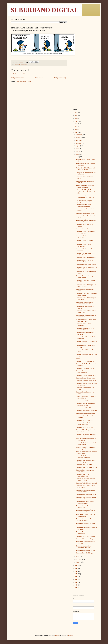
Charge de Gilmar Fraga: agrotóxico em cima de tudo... (86, 435)
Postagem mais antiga (60, 78)
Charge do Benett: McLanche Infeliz (86, 375)
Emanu (78, 359)
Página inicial (39, 78)
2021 (76, 127)
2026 (76, 113)
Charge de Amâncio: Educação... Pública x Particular (85, 261)
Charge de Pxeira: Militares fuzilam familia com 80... (86, 498)
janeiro (78, 562)
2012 (76, 582)
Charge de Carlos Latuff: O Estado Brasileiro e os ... (86, 281)
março (78, 556)
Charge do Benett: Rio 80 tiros (84, 408)
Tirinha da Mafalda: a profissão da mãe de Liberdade (86, 511)
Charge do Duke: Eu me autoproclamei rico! (83, 475)
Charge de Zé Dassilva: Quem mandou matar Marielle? (84, 303)
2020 (76, 129)
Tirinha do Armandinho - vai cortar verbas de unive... (86, 165)
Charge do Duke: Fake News (84, 465)
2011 (76, 585)
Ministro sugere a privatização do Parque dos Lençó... (85, 186)
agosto (78, 146)
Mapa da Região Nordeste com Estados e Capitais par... (85, 457)
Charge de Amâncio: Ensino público (86, 265)
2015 (76, 574)
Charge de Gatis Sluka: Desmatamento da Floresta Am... (86, 197)
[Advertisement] (85, 48)
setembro (79, 143)
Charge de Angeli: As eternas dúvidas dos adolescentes (86, 342)
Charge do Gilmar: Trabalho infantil (86, 536)
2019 (76, 132)
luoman (57, 635)
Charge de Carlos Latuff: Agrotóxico (86, 258)
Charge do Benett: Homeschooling (86, 413)
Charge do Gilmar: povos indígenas (86, 539)
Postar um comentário (19, 74)
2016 (76, 571)
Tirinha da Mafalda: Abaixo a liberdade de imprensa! (84, 547)
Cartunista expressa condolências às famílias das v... (86, 316)
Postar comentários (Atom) (23, 81)
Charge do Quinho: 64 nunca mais (85, 229)
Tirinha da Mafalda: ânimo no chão (86, 550)
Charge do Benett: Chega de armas (86, 378)
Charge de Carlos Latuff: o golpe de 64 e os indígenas (86, 286)
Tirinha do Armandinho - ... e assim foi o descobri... (86, 533)
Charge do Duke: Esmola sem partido (86, 467)
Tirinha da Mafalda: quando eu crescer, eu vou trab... (85, 520)
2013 (76, 580)
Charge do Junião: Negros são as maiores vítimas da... (85, 329)
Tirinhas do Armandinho (21, 65)
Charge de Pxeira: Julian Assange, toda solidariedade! (85, 502)
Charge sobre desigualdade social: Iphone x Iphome (85, 480)
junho (78, 151)
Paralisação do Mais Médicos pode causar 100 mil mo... (86, 169)
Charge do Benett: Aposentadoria (85, 368)
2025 (76, 116)
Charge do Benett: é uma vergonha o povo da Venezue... (86, 372)
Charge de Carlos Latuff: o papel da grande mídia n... (86, 277)
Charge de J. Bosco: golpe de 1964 (86, 213)
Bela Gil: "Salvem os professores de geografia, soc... (86, 439)
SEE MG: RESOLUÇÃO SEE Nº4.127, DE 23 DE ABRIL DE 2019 (86, 191)
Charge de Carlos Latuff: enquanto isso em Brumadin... (86, 491)
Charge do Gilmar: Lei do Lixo (85, 427)
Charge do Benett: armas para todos (86, 381)
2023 (76, 121)
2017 (76, 568)
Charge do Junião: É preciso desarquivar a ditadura (84, 205)
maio (78, 154)
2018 (76, 566)
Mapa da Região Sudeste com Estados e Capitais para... (86, 444)
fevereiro (79, 559)
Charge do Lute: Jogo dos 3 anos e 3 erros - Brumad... (86, 487)
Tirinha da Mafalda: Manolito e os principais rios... (85, 515)
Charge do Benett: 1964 (83, 401)
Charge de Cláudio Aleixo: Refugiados (83, 237)
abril (78, 157)
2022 (76, 124)
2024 (76, 118)
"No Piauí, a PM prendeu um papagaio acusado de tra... (84, 201)
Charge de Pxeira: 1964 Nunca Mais (86, 495)
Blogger (70, 635)
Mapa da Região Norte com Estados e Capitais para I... (86, 452)
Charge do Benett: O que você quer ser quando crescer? (86, 404)
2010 (76, 588)
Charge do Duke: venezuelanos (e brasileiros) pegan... (85, 461)
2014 (76, 577)
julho (78, 149)
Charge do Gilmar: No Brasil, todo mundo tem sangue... (86, 424)
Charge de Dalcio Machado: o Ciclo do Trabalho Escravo (86, 254)
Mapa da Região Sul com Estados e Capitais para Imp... (86, 448)
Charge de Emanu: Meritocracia (85, 361)
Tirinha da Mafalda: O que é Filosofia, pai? (84, 507)
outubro (79, 140)
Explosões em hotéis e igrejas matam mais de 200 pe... (86, 320)
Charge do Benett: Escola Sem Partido (87, 410)
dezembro (79, 135)
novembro (79, 137)
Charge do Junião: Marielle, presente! (86, 483)
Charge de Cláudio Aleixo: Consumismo (83, 245)
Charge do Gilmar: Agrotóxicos (85, 420)
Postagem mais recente (18, 78)
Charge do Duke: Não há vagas (85, 553)
